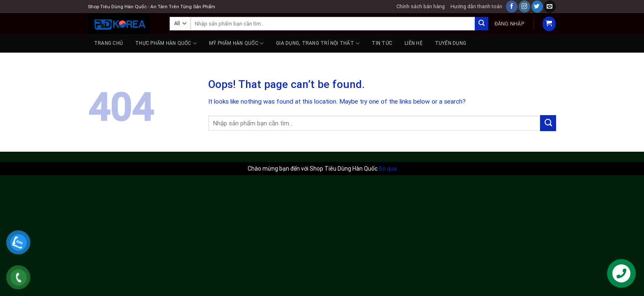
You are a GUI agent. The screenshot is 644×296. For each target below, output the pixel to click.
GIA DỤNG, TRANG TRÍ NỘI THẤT (318, 43)
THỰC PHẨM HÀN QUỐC (166, 43)
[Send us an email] (550, 6)
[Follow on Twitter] (537, 6)
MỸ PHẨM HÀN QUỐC (236, 43)
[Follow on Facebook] (512, 6)
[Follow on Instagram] (524, 6)
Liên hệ (414, 43)
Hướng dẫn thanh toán (476, 6)
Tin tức (382, 43)
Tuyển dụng (451, 43)
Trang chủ (108, 43)
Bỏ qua (388, 169)
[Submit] (482, 24)
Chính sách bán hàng (421, 6)
